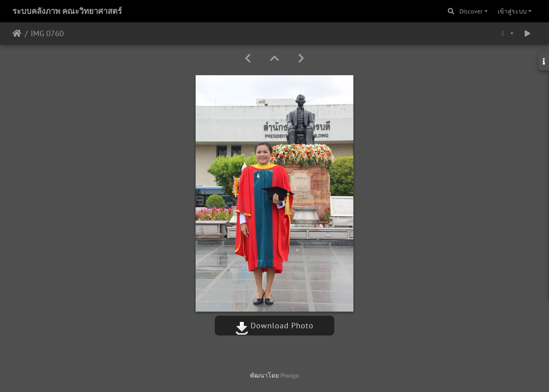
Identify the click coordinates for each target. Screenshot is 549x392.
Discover (471, 11)
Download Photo (274, 326)
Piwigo (290, 375)
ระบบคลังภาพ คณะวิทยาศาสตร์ (67, 11)
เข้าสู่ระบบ (512, 11)
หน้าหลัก (17, 33)
